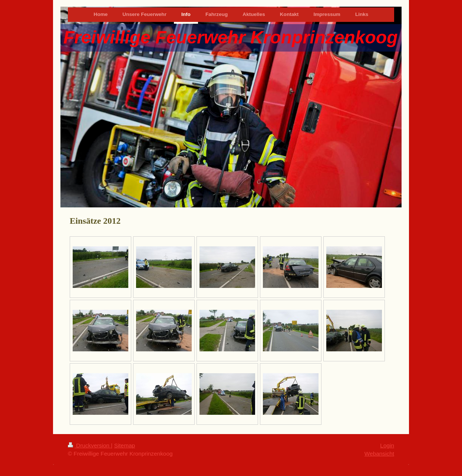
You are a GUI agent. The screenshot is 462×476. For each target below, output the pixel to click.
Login (387, 445)
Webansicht (379, 454)
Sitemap (125, 445)
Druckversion (89, 445)
